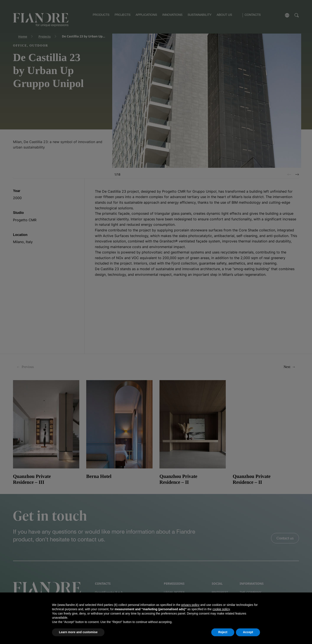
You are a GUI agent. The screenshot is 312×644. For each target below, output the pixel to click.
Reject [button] (223, 632)
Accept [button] (248, 632)
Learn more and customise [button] (78, 632)
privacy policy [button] (190, 605)
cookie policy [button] (221, 609)
